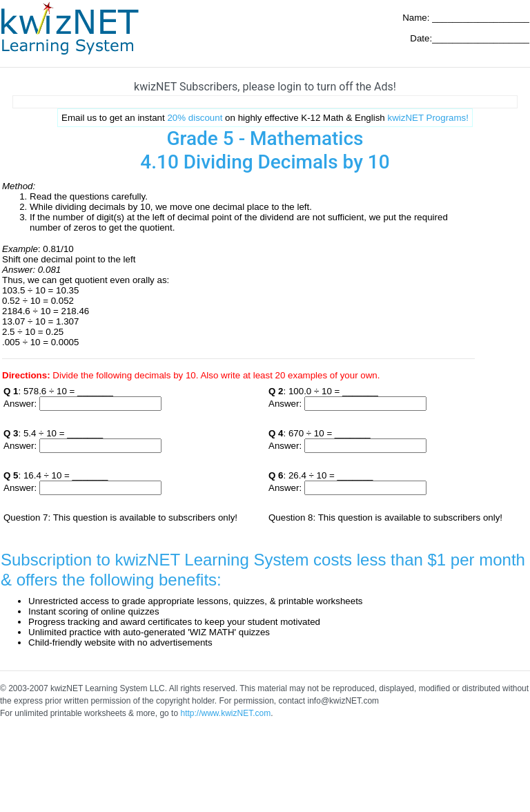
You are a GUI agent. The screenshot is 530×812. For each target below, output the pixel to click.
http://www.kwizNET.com (225, 713)
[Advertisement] (265, 102)
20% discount (195, 118)
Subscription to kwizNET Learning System (155, 560)
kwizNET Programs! (428, 118)
